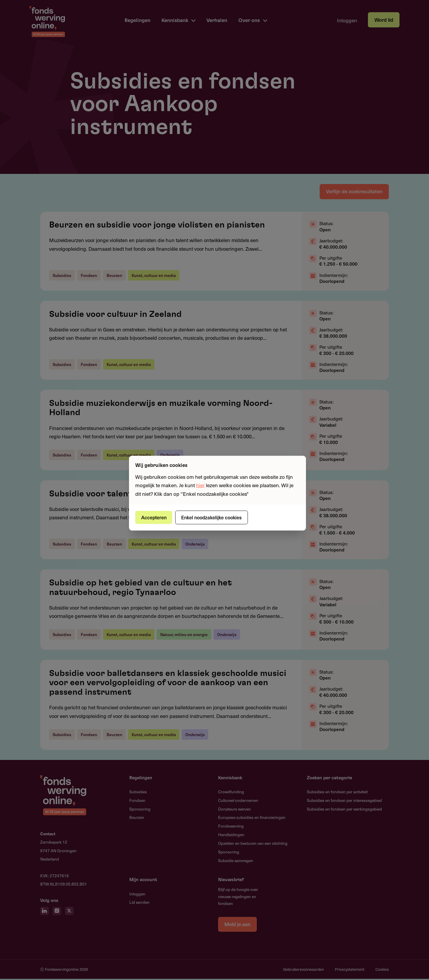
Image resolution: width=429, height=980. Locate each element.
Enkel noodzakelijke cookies (213, 517)
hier (200, 485)
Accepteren (154, 517)
